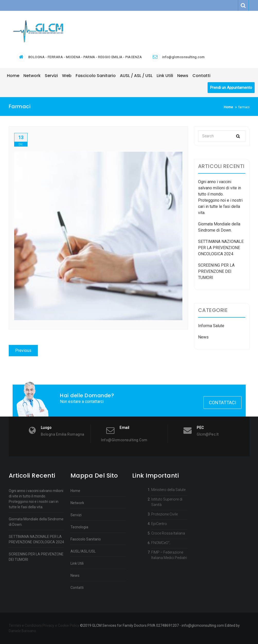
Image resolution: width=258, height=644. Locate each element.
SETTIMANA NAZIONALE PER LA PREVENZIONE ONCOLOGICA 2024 (221, 248)
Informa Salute (211, 326)
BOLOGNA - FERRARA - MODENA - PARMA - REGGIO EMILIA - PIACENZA (85, 57)
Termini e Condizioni (25, 625)
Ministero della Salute (168, 490)
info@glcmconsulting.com (183, 57)
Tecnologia (79, 527)
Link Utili (77, 563)
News (203, 337)
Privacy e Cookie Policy (61, 625)
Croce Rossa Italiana (168, 533)
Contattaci (223, 402)
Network (77, 503)
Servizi (76, 515)
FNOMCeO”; (161, 543)
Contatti (77, 588)
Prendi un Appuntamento (231, 88)
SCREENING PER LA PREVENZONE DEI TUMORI (216, 271)
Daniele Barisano (22, 631)
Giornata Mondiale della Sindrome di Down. (36, 522)
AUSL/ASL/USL (83, 551)
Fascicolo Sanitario (86, 539)
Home (75, 491)
